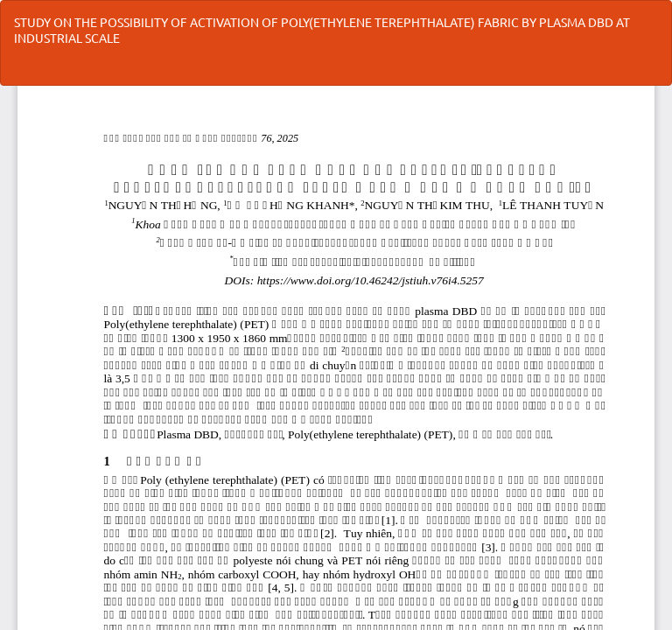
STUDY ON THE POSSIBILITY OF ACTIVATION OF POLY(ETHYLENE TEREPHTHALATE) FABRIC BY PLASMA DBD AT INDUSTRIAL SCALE (322, 30)
